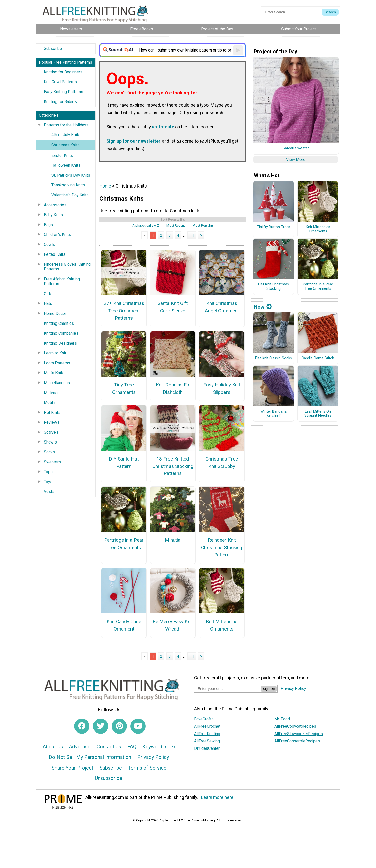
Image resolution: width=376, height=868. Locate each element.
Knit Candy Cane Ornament (124, 625)
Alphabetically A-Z (146, 225)
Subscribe (53, 49)
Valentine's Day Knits (70, 195)
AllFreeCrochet (207, 726)
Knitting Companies (61, 333)
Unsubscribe (108, 778)
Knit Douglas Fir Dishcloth (173, 388)
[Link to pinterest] (119, 726)
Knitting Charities (59, 323)
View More (296, 159)
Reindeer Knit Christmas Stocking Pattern (222, 547)
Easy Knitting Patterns (63, 92)
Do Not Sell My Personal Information (90, 757)
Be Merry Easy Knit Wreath (173, 625)
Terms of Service (147, 768)
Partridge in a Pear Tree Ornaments (124, 544)
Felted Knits (55, 254)
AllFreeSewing (207, 741)
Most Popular (203, 225)
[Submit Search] (330, 12)
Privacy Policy (153, 757)
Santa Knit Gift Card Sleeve (173, 307)
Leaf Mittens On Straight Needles (318, 414)
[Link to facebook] (82, 726)
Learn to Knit (55, 353)
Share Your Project (73, 768)
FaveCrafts (204, 719)
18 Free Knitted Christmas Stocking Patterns (173, 466)
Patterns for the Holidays (66, 125)
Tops (48, 472)
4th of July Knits (66, 135)
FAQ (132, 747)
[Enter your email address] (227, 688)
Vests (49, 492)
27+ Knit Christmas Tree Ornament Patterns (124, 311)
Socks (49, 452)
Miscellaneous (57, 383)
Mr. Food (282, 719)
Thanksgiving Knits (68, 185)
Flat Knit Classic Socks (274, 358)
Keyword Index (159, 747)
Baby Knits (53, 215)
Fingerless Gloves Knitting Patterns (67, 267)
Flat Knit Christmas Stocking (274, 287)
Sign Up (269, 689)
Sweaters (52, 462)
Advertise (80, 747)
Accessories (55, 205)
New (263, 307)
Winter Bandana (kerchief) (274, 414)
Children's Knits (57, 235)
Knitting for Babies (60, 102)
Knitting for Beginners (63, 72)
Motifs (50, 403)
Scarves (51, 432)
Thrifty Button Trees (274, 227)
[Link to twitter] (101, 726)
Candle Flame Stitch (318, 358)
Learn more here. (218, 797)
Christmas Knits (65, 145)
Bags (48, 225)
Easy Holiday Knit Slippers (222, 388)
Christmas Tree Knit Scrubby (222, 463)
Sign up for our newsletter (133, 141)
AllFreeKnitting (207, 734)
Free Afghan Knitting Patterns (62, 281)
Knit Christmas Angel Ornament (222, 307)
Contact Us (109, 747)
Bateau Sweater (296, 148)
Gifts (48, 294)
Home (105, 186)
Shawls (50, 442)
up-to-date (163, 127)
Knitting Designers (60, 343)
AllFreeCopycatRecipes (295, 726)
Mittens (51, 393)
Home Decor (55, 313)
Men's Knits (54, 373)
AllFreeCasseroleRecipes (297, 741)
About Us (53, 747)
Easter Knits (62, 155)
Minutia (173, 540)
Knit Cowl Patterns (60, 82)
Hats (48, 304)
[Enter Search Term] (286, 12)
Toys (48, 482)
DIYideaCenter (207, 748)
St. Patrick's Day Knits (71, 175)
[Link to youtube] (138, 726)
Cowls (49, 244)
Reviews (52, 422)
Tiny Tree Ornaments (124, 388)
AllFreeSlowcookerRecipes (299, 734)
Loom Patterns (57, 363)
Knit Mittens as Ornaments (222, 625)
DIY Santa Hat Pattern (124, 463)
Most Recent (176, 225)
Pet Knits (52, 412)
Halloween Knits (66, 165)
